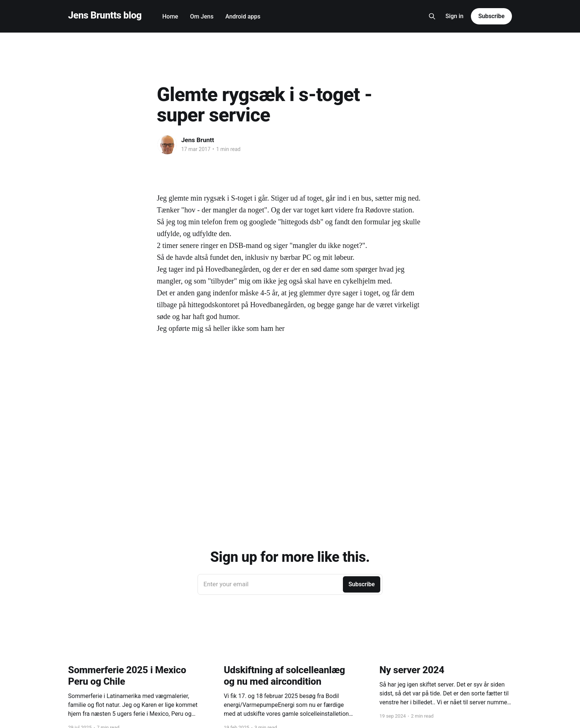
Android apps (243, 16)
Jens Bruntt (198, 140)
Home (170, 16)
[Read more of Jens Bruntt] (167, 145)
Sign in (454, 16)
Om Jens (202, 16)
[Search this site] (432, 16)
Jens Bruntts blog (105, 15)
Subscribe (491, 16)
